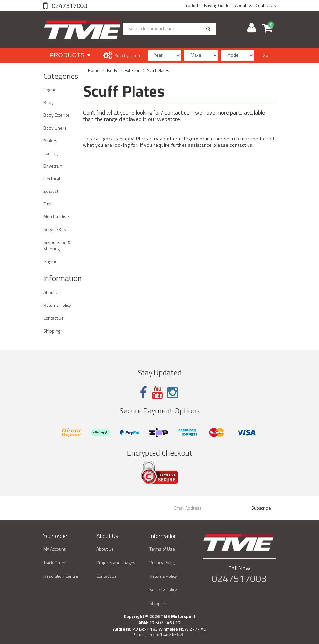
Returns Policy (57, 305)
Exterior (132, 70)
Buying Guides (218, 5)
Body (48, 102)
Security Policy (163, 590)
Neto (181, 635)
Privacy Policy (162, 562)
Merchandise (56, 216)
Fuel (47, 204)
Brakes (50, 141)
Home (94, 70)
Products (192, 5)
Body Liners (55, 128)
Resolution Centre (61, 576)
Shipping (52, 331)
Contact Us (266, 5)
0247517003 (69, 6)
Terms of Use (162, 549)
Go (266, 55)
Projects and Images (116, 562)
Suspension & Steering (57, 245)
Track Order (55, 562)
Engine (50, 90)
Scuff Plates (158, 70)
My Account (54, 549)
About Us (244, 5)
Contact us (177, 113)
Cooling (50, 153)
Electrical (52, 178)
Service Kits (55, 229)
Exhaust (51, 191)
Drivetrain (53, 166)
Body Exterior (56, 115)
